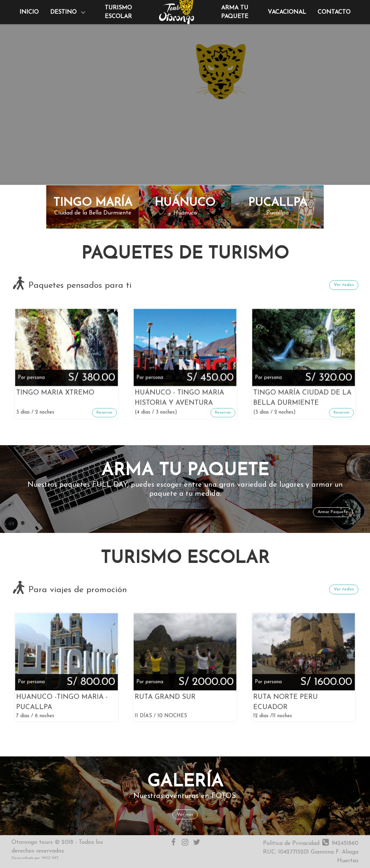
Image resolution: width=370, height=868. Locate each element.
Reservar (81, 382)
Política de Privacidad (291, 843)
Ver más (185, 815)
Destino (63, 12)
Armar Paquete (333, 512)
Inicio (29, 12)
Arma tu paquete (235, 12)
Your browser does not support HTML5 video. (185, 92)
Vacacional (287, 12)
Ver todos (344, 285)
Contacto (334, 12)
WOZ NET (50, 858)
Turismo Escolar (118, 12)
